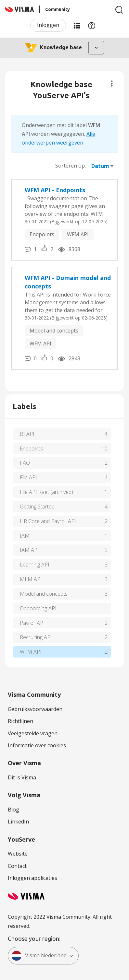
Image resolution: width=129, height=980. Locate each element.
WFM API (78, 234)
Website (18, 854)
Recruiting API (36, 637)
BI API (27, 434)
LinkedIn (18, 822)
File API (28, 477)
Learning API (35, 565)
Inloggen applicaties (32, 878)
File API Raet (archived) (46, 492)
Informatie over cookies (37, 745)
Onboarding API (38, 608)
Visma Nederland (39, 956)
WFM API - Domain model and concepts (68, 282)
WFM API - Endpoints (55, 190)
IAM (25, 536)
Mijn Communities (77, 25)
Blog (13, 810)
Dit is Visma (22, 777)
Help (92, 25)
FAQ (25, 463)
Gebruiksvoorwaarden (35, 709)
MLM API (31, 579)
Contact (17, 866)
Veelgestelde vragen (33, 733)
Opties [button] (112, 84)
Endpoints (42, 234)
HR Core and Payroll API (48, 521)
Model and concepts (54, 331)
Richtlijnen (20, 721)
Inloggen (48, 25)
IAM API (29, 550)
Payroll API (32, 623)
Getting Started (37, 507)
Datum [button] (100, 166)
